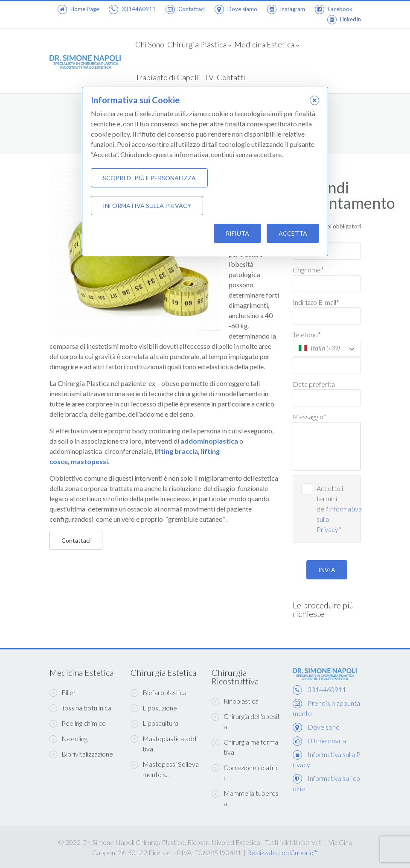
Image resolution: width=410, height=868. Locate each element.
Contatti (231, 77)
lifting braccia (176, 451)
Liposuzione (154, 708)
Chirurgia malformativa (245, 747)
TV (209, 77)
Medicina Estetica (267, 45)
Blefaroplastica (158, 693)
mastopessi (89, 461)
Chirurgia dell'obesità (246, 721)
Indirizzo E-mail (316, 302)
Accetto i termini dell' (334, 509)
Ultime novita (327, 741)
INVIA (327, 570)
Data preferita (314, 384)
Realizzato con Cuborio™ (282, 852)
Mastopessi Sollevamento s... (165, 769)
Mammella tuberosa (245, 798)
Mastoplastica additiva (164, 744)
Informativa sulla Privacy (147, 206)
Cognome (308, 270)
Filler (63, 693)
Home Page (78, 9)
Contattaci (185, 9)
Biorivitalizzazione (81, 754)
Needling (68, 739)
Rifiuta (237, 233)
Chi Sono (150, 44)
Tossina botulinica (80, 708)
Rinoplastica (235, 701)
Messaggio (310, 416)
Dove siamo (236, 9)
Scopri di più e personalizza (149, 178)
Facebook (334, 9)
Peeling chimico (78, 723)
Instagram (286, 9)
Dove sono (324, 727)
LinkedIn (344, 19)
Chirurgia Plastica (199, 45)
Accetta (293, 233)
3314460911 (132, 9)
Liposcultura (154, 723)
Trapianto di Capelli (168, 77)
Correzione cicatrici (245, 773)
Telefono (307, 335)
